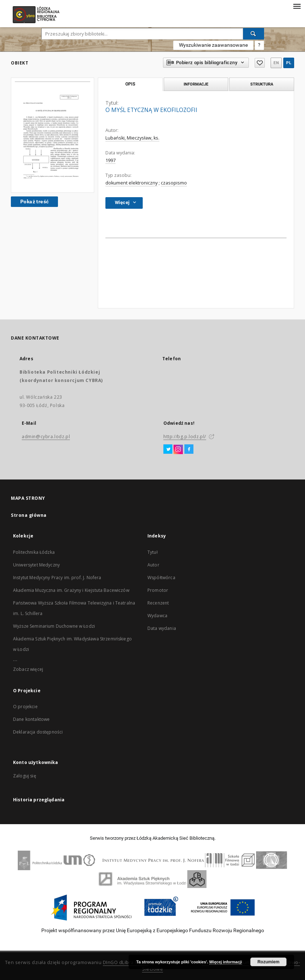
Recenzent (158, 603)
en (276, 63)
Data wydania (162, 628)
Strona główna (29, 515)
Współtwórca (161, 578)
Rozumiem (269, 962)
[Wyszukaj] (254, 34)
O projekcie (25, 707)
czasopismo (174, 183)
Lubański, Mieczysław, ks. (132, 138)
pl (289, 63)
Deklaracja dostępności (38, 732)
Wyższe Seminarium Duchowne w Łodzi (54, 626)
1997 (110, 160)
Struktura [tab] (262, 84)
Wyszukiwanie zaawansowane (213, 45)
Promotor (158, 590)
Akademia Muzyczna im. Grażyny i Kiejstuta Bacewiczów (71, 590)
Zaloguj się (25, 776)
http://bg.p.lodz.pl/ (185, 437)
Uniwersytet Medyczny (36, 565)
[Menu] (297, 6)
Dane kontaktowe (31, 719)
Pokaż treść (34, 202)
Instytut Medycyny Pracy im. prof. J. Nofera (57, 578)
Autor (153, 565)
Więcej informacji (226, 962)
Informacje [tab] (196, 84)
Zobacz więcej (28, 669)
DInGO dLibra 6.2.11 (126, 962)
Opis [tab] (130, 84)
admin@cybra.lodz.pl (46, 437)
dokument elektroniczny (131, 183)
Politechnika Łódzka (34, 552)
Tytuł (152, 552)
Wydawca (157, 616)
